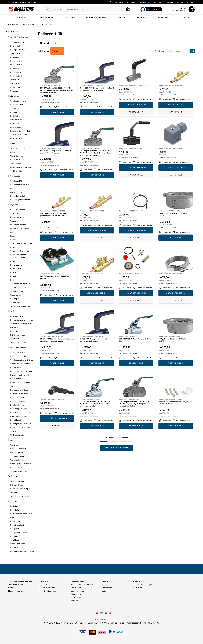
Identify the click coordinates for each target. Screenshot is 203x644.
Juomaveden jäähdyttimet (21, 324)
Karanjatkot (15, 46)
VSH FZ (13, 431)
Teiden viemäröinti (17, 148)
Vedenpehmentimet (18, 481)
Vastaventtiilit (16, 53)
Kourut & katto (16, 138)
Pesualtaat (15, 272)
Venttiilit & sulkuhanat (19, 37)
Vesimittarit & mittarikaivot (21, 496)
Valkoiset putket (17, 120)
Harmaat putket (17, 112)
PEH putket (15, 123)
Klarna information (16, 591)
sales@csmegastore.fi (132, 623)
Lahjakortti (131, 2)
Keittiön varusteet (18, 335)
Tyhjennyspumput (17, 456)
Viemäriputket (16, 163)
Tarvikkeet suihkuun (18, 291)
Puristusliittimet (17, 379)
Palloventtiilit (16, 61)
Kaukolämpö (15, 506)
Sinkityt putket (16, 108)
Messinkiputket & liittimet (20, 382)
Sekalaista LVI (16, 181)
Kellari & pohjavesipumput (21, 464)
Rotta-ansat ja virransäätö (21, 167)
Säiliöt (13, 261)
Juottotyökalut (16, 192)
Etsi (192, 51)
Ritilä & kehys (16, 127)
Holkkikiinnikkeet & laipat (20, 489)
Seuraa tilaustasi (78, 591)
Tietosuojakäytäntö (16, 584)
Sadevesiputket (17, 105)
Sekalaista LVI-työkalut (20, 185)
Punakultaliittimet (17, 405)
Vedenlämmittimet (18, 544)
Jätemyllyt (15, 331)
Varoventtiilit (15, 83)
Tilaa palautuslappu (79, 594)
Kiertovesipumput (17, 452)
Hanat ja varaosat (18, 210)
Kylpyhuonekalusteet (18, 225)
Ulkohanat (14, 91)
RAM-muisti (138, 588)
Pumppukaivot (16, 467)
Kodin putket (14, 96)
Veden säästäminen (18, 342)
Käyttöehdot (13, 588)
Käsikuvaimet (16, 269)
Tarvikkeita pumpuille (19, 471)
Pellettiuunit (15, 521)
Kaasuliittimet (16, 367)
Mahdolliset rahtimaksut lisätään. (50, 107)
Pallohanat (15, 57)
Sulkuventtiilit (16, 87)
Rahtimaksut (76, 588)
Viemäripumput (16, 445)
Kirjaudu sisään (45, 584)
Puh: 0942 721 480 (151, 623)
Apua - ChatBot (77, 597)
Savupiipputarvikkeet (19, 532)
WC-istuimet (15, 302)
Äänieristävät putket (19, 135)
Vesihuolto (13, 476)
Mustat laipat (16, 420)
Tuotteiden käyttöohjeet (143, 584)
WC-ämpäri (15, 299)
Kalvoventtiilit (16, 68)
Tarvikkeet (15, 540)
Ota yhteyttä (107, 588)
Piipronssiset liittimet (19, 416)
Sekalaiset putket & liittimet (22, 360)
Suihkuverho (15, 213)
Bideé (12, 232)
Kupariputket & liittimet (20, 375)
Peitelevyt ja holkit (18, 401)
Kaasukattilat (16, 510)
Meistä (105, 584)
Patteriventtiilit (17, 72)
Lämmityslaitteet (17, 547)
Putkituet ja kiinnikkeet (19, 409)
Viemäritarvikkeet (17, 156)
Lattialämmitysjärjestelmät (21, 514)
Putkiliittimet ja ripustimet (21, 412)
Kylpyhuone (13, 205)
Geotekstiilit (15, 160)
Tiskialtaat (15, 339)
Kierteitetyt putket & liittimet (22, 371)
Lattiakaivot (15, 116)
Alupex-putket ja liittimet (20, 356)
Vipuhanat (14, 221)
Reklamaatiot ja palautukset (82, 584)
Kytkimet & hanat (17, 485)
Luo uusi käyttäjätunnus (174, 2)
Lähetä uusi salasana (48, 591)
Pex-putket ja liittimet (19, 390)
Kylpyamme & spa (17, 217)
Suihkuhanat (15, 240)
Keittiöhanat (15, 327)
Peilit (12, 280)
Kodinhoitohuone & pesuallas (22, 320)
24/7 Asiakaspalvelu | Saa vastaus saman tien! (25, 2)
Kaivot (13, 152)
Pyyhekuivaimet (16, 265)
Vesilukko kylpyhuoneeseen (21, 306)
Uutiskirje (106, 591)
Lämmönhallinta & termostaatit (23, 551)
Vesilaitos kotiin (17, 460)
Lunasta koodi (144, 2)
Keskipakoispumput (18, 449)
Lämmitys (13, 501)
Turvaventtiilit (16, 80)
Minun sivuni (75, 601)
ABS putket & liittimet (19, 352)
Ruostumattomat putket (20, 131)
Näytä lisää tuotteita (116, 448)
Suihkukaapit (16, 247)
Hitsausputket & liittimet (20, 427)
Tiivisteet (14, 386)
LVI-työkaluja (14, 176)
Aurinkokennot (16, 536)
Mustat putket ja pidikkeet (21, 424)
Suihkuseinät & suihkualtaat (21, 243)
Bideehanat (15, 236)
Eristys (13, 188)
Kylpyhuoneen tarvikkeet (20, 228)
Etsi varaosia (157, 2)
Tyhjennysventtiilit (17, 42)
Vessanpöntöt (16, 295)
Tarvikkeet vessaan (18, 287)
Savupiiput (15, 529)
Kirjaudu (190, 2)
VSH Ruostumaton (18, 435)
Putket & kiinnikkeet (17, 347)
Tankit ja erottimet (18, 171)
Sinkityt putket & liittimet (20, 364)
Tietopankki (119, 2)
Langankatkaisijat (18, 196)
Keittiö (11, 311)
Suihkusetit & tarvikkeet (20, 251)
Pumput (12, 440)
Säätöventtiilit (16, 76)
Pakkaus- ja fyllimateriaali (21, 200)
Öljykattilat (15, 517)
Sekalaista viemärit (18, 101)
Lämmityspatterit (17, 525)
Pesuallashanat (17, 276)
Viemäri (12, 143)
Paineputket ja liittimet (19, 394)
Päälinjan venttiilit (17, 50)
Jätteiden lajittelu (17, 316)
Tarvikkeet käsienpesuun (20, 284)
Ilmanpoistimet (16, 65)
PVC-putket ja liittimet (19, 397)
